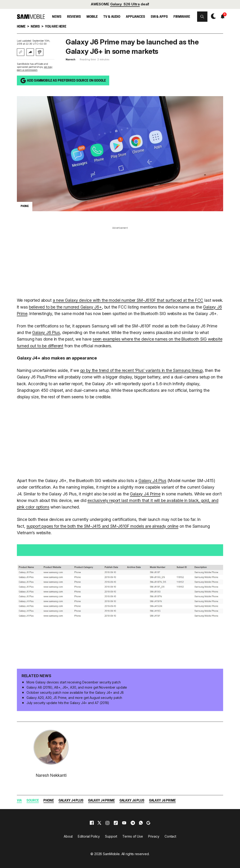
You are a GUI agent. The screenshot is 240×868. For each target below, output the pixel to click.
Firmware (182, 17)
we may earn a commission (35, 68)
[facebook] (92, 823)
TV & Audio (112, 17)
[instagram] (107, 823)
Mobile (92, 17)
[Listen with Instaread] (40, 52)
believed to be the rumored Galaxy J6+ (65, 307)
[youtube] (124, 823)
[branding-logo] (31, 16)
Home (21, 27)
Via (19, 801)
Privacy (154, 836)
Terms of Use (133, 836)
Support (111, 836)
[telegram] (133, 823)
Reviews (74, 17)
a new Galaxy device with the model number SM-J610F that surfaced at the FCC (128, 300)
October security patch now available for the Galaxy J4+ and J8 (75, 692)
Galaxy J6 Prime (162, 801)
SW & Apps (159, 17)
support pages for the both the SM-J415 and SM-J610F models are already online (102, 526)
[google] (148, 823)
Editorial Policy (89, 836)
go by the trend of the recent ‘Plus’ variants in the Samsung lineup (141, 370)
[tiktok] (116, 823)
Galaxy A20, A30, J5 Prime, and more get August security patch (74, 698)
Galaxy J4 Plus (152, 481)
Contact (170, 836)
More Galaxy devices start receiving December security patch (74, 682)
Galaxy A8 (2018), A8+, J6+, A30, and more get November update (77, 687)
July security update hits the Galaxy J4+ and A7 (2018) (68, 703)
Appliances (135, 17)
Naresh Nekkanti (51, 775)
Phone (49, 801)
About (68, 836)
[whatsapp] (141, 823)
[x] (99, 823)
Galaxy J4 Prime (145, 494)
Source (33, 801)
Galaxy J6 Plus (46, 332)
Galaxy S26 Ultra (125, 4)
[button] (202, 17)
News (57, 17)
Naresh (70, 59)
